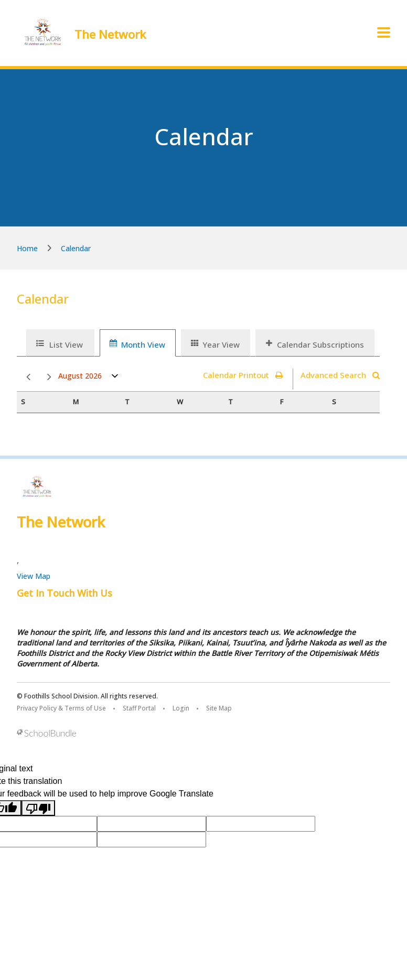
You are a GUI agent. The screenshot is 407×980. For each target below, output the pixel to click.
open (115, 378)
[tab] (60, 343)
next (49, 377)
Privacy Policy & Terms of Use (61, 708)
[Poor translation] (38, 808)
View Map (34, 576)
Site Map (219, 708)
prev (28, 377)
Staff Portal (139, 708)
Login (181, 708)
